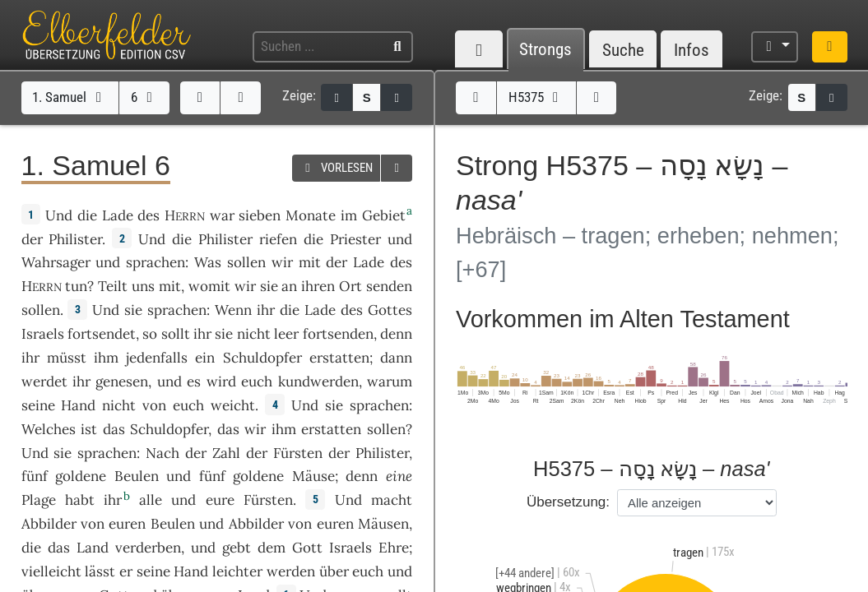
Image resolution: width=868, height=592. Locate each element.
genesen (122, 382)
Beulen (137, 476)
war (222, 215)
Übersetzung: (568, 502)
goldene (81, 476)
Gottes (390, 310)
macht (392, 500)
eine (399, 476)
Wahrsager (56, 262)
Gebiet (384, 215)
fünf (35, 476)
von (154, 405)
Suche (623, 50)
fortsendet (102, 334)
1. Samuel (70, 97)
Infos (692, 50)
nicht (254, 334)
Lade (118, 215)
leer (286, 334)
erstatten (339, 358)
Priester (355, 239)
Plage (39, 500)
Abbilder (49, 524)
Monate (311, 215)
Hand (78, 405)
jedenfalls (157, 358)
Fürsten (298, 453)
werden (291, 571)
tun (76, 286)
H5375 (536, 97)
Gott (307, 548)
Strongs (545, 50)
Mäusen (383, 524)
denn (396, 334)
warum (390, 382)
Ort (350, 286)
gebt (237, 548)
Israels (43, 334)
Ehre (394, 548)
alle (151, 500)
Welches (49, 429)
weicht (233, 405)
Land (93, 548)
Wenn (233, 310)
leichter (237, 571)
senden (389, 286)
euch (188, 405)
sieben (260, 215)
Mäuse (313, 476)
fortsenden (338, 334)
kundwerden (318, 382)
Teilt (113, 286)
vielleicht (51, 571)
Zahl (226, 453)
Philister (75, 239)
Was (208, 262)
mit (170, 286)
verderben (148, 548)
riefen (278, 239)
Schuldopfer (262, 358)
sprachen (155, 262)
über (334, 571)
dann (396, 358)
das (228, 429)
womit (209, 286)
